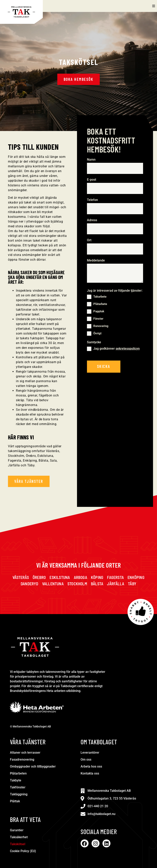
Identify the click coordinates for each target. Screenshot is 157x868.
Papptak (99, 312)
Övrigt (97, 334)
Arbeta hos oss (91, 766)
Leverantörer (90, 753)
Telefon (93, 200)
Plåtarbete (100, 304)
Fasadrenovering (22, 759)
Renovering (101, 326)
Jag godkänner (117, 349)
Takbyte (16, 780)
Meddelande (96, 261)
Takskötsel (18, 844)
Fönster (98, 319)
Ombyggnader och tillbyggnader (33, 766)
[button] (154, 6)
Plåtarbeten (18, 773)
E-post (92, 180)
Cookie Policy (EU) (23, 851)
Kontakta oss (90, 773)
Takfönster (18, 787)
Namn (92, 160)
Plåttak (15, 801)
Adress (92, 220)
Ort (89, 240)
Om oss (86, 759)
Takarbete (100, 297)
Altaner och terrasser (25, 753)
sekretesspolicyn (128, 349)
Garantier (17, 830)
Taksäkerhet (19, 837)
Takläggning (19, 794)
